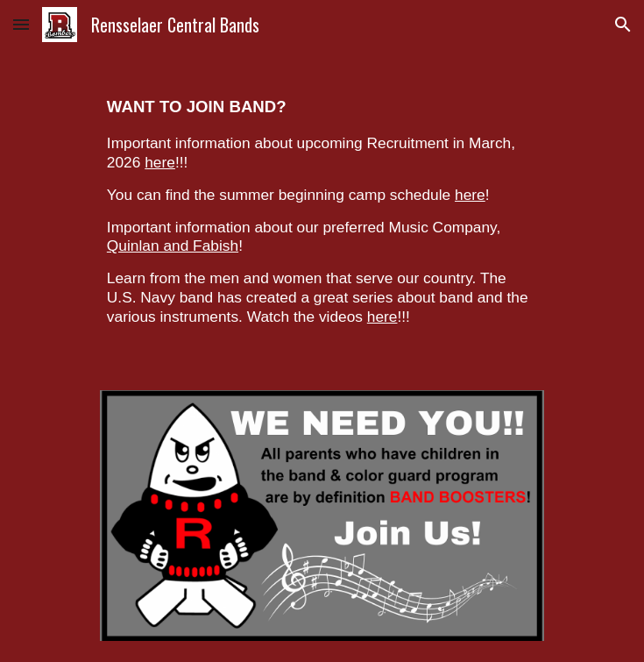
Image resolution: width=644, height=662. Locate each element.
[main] (322, 209)
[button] (21, 24)
